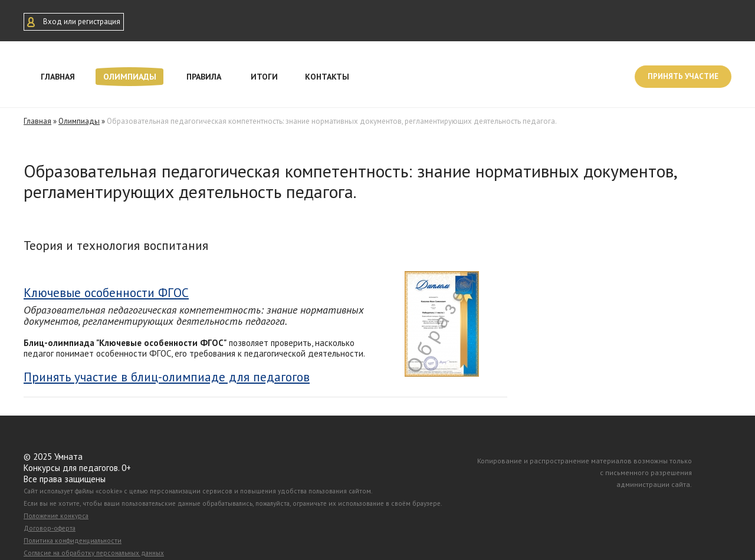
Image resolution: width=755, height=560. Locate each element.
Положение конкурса (56, 516)
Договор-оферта (50, 528)
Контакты (327, 77)
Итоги (264, 77)
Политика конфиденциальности (73, 541)
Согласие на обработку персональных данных (94, 553)
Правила (204, 77)
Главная (58, 77)
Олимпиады (130, 77)
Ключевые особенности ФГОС (106, 293)
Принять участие (683, 76)
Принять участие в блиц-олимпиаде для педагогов (167, 377)
